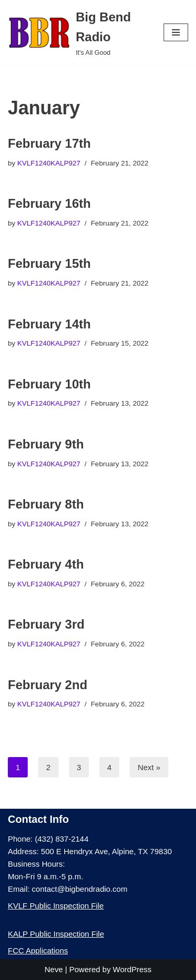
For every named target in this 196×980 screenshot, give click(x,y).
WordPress (132, 969)
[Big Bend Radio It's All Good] (78, 33)
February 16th (49, 203)
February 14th (49, 324)
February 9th (46, 444)
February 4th (46, 564)
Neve (54, 969)
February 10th (49, 384)
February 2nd (48, 685)
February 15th (49, 263)
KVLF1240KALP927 (49, 163)
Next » (149, 767)
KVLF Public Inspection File (56, 906)
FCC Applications (38, 951)
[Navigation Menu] (176, 32)
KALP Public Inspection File (56, 934)
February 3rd (46, 624)
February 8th (46, 504)
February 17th (49, 143)
